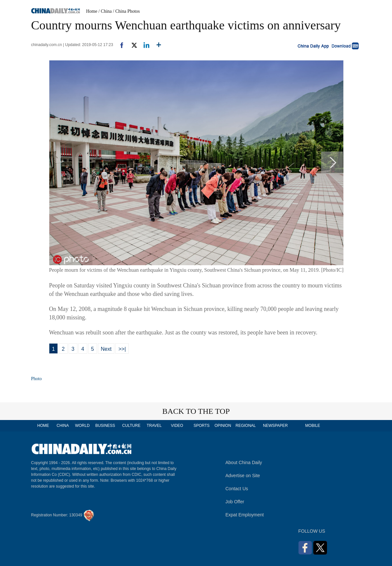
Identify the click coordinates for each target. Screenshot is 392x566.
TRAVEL (154, 426)
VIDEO (177, 426)
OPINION (223, 426)
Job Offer (235, 502)
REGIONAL (246, 426)
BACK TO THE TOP (196, 411)
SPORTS (201, 426)
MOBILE (312, 426)
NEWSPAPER (275, 426)
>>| (122, 349)
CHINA (63, 426)
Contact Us (237, 489)
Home (92, 11)
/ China (105, 11)
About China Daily (244, 462)
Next (106, 349)
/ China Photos (126, 11)
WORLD (82, 426)
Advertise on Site (243, 476)
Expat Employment (245, 515)
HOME (43, 426)
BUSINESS (105, 426)
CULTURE (131, 426)
